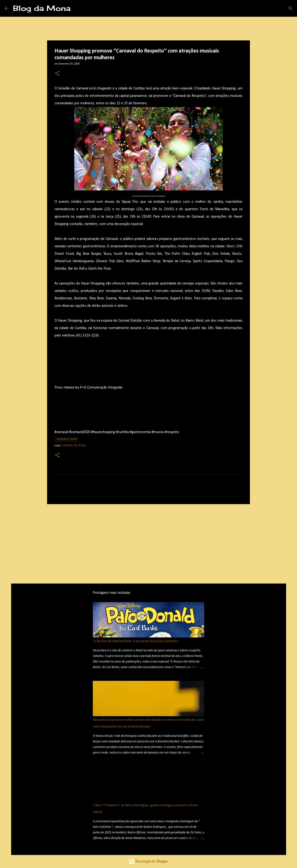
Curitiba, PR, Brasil (74, 446)
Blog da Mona (42, 8)
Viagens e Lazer (66, 439)
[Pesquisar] (77, 8)
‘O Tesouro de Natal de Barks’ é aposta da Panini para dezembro (136, 641)
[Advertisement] (148, 544)
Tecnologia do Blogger (148, 861)
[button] (57, 74)
